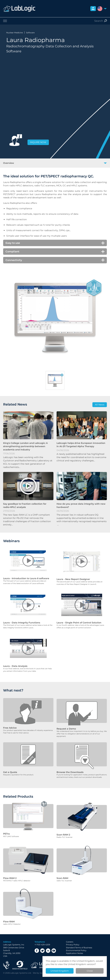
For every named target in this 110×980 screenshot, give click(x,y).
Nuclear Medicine (15, 33)
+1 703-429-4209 (42, 938)
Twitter (42, 943)
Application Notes (74, 946)
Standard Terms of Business (79, 940)
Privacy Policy (73, 938)
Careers (70, 935)
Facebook (37, 943)
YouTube (54, 943)
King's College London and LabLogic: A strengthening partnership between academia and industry (25, 446)
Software (30, 33)
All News (100, 405)
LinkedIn (48, 943)
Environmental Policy (76, 943)
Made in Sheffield (20, 958)
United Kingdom (60, 971)
